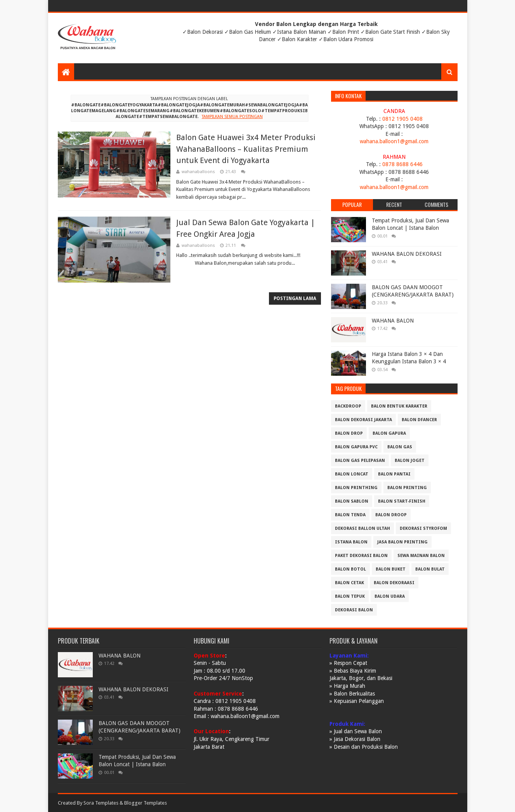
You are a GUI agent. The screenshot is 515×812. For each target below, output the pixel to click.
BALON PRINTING (407, 488)
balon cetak (349, 583)
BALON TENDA (350, 515)
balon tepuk (350, 596)
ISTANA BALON (351, 542)
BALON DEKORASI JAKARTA (363, 420)
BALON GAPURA (389, 433)
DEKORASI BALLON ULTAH (362, 528)
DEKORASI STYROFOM (423, 528)
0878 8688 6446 (402, 164)
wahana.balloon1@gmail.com (394, 141)
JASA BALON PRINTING (402, 542)
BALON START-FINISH (402, 501)
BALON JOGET (410, 461)
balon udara (390, 596)
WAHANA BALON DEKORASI (407, 254)
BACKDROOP (348, 406)
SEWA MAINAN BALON (421, 556)
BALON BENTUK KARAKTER (399, 406)
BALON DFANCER (419, 420)
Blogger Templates (146, 803)
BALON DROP (349, 433)
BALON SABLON (352, 501)
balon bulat (430, 569)
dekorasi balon (354, 610)
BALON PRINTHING (356, 488)
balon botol (350, 569)
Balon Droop (391, 515)
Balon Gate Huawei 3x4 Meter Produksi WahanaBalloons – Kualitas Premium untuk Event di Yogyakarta (246, 149)
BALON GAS (400, 447)
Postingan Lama (295, 298)
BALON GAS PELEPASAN (360, 461)
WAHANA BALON (393, 321)
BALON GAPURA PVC (356, 447)
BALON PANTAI (394, 474)
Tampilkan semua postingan (232, 117)
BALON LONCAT (352, 474)
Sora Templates (101, 803)
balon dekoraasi (394, 583)
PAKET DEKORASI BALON (361, 556)
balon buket (391, 569)
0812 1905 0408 (402, 119)
